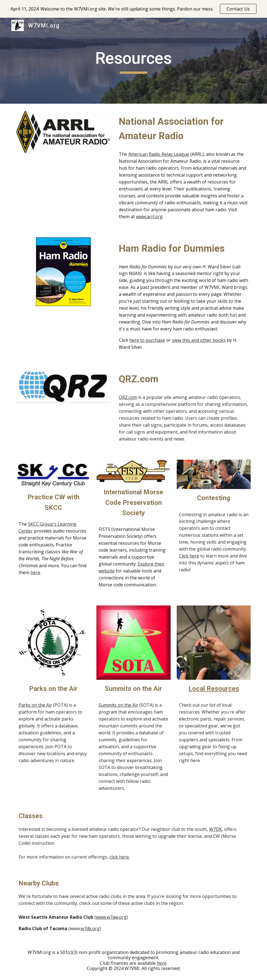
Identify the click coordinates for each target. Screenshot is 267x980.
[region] (133, 9)
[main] (134, 61)
